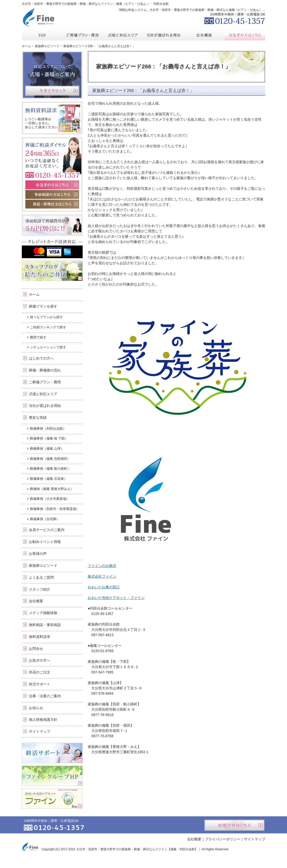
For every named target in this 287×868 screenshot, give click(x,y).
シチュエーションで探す (48, 347)
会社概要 (36, 601)
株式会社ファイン (102, 576)
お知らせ (36, 708)
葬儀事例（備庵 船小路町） (50, 469)
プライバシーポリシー (223, 839)
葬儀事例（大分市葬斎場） (50, 499)
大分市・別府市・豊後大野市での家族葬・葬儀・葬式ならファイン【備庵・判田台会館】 (137, 849)
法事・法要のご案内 (45, 696)
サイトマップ (40, 731)
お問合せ (36, 649)
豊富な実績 (38, 418)
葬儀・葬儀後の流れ (45, 370)
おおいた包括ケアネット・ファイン (116, 598)
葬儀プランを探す (43, 306)
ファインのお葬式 (102, 566)
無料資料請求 (40, 637)
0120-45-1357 (235, 18)
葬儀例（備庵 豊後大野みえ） (52, 489)
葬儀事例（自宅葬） (45, 519)
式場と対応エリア (43, 394)
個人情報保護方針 (43, 720)
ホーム (34, 294)
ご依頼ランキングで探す (48, 327)
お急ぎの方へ (40, 660)
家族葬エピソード (43, 565)
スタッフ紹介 (40, 589)
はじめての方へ (41, 358)
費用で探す (38, 337)
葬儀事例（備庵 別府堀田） (50, 459)
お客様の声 (38, 554)
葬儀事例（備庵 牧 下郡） (49, 438)
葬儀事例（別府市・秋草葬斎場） (55, 509)
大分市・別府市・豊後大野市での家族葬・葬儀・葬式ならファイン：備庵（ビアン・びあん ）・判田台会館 (95, 4)
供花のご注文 (40, 672)
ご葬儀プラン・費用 (45, 382)
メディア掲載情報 (43, 613)
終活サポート (40, 684)
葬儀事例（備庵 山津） (47, 449)
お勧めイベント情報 (45, 542)
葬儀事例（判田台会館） (48, 429)
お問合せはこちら (234, 825)
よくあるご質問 (41, 577)
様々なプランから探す (46, 317)
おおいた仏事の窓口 (104, 587)
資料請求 (227, 4)
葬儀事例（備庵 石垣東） (49, 479)
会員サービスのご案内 (47, 530)
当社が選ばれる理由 (45, 406)
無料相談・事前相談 (45, 625)
